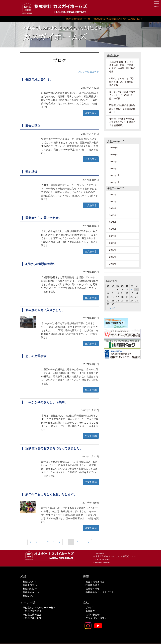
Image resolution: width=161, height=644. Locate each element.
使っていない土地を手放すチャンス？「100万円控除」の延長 (122, 95)
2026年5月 (114, 155)
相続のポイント (31, 592)
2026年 (113, 194)
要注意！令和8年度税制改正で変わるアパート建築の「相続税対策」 (122, 122)
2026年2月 (114, 175)
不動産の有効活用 (32, 611)
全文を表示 (91, 113)
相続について (30, 582)
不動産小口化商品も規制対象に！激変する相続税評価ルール (122, 109)
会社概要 (90, 611)
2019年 (113, 243)
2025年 (113, 201)
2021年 (113, 229)
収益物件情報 (93, 589)
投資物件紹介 (93, 585)
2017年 (113, 257)
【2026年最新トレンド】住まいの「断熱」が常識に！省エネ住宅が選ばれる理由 (122, 67)
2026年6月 (114, 148)
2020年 (113, 236)
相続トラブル (30, 585)
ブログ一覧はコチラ (88, 72)
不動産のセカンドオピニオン (101, 592)
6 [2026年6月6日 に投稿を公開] (132, 289)
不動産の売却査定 (32, 615)
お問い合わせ (93, 615)
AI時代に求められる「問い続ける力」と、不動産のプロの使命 (122, 82)
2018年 (113, 250)
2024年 (113, 208)
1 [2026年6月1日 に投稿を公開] (108, 289)
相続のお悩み (30, 589)
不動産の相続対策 (32, 618)
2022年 (113, 222)
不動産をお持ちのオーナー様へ (39, 607)
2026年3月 (114, 168)
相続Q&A (28, 596)
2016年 (113, 264)
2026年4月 (114, 161)
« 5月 (113, 308)
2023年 (113, 215)
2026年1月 (114, 182)
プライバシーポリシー (97, 618)
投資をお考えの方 (95, 582)
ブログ (89, 607)
